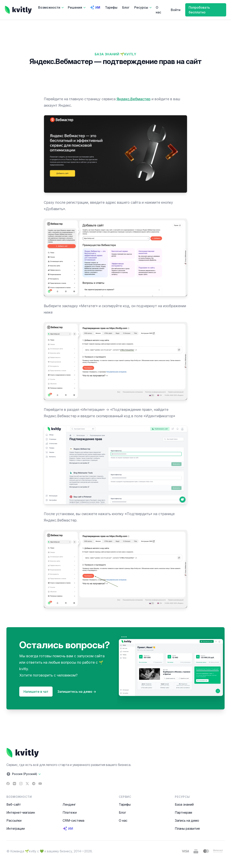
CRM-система (73, 820)
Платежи (70, 812)
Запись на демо (187, 820)
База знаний (184, 804)
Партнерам (183, 812)
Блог (126, 7)
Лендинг (69, 804)
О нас (158, 10)
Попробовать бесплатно (199, 10)
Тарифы (111, 7)
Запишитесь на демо (77, 692)
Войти (176, 10)
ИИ (95, 7)
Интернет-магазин (21, 812)
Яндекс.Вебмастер (134, 99)
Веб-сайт (14, 804)
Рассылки (14, 820)
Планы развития (187, 828)
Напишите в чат (36, 692)
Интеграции (16, 828)
